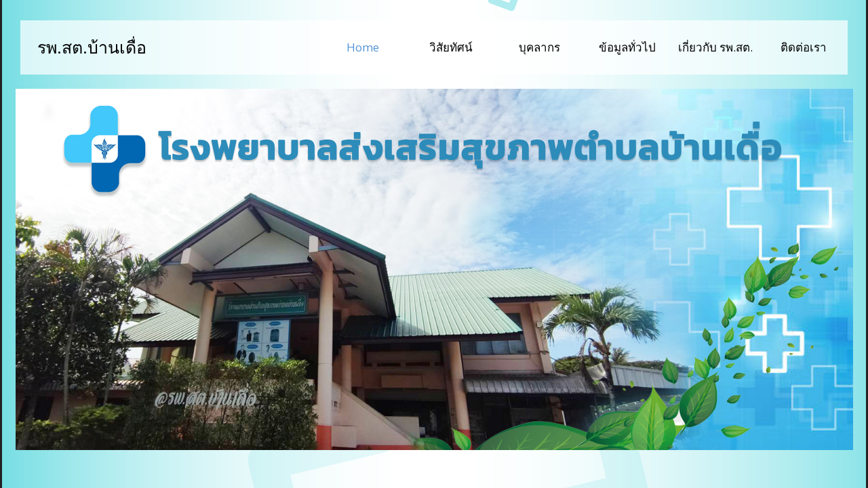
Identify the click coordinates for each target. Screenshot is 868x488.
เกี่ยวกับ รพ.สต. (715, 47)
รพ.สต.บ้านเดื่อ (92, 47)
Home (377, 46)
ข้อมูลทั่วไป (627, 47)
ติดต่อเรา (804, 47)
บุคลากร (539, 47)
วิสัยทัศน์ (451, 47)
